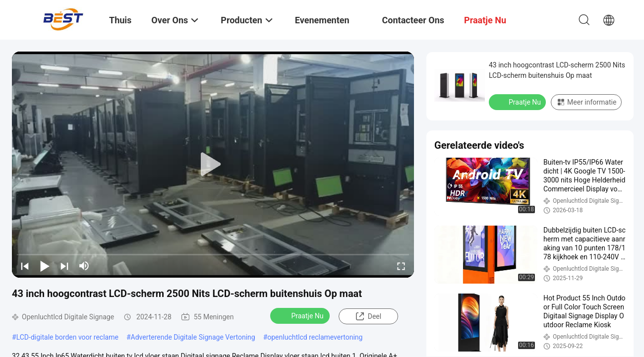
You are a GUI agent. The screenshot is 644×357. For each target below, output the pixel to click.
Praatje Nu (301, 315)
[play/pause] (45, 266)
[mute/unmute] (84, 266)
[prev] (25, 266)
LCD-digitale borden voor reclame (67, 337)
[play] (213, 165)
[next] (64, 266)
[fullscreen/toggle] (401, 266)
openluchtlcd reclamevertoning (315, 337)
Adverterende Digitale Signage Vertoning (193, 337)
